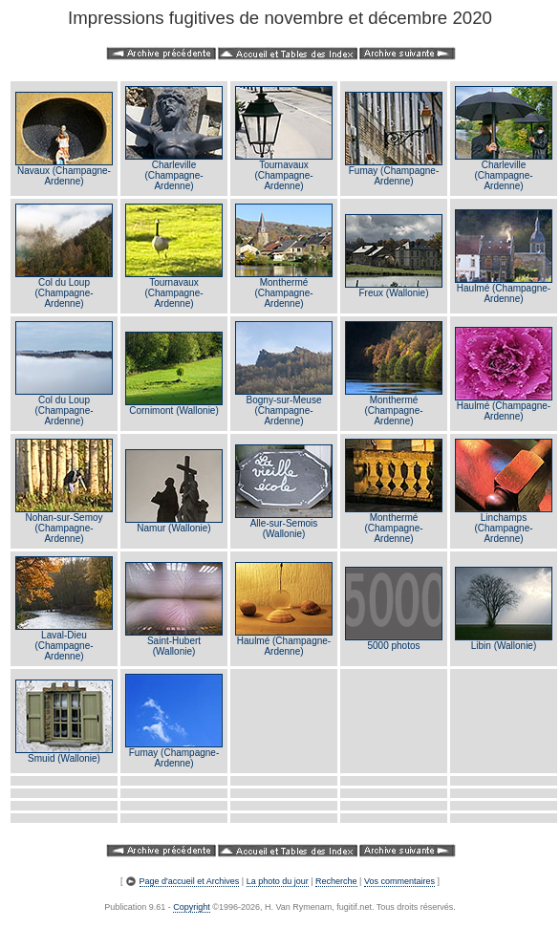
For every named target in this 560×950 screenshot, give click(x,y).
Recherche (336, 881)
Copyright (192, 907)
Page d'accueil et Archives (190, 881)
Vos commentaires (399, 881)
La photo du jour (278, 881)
